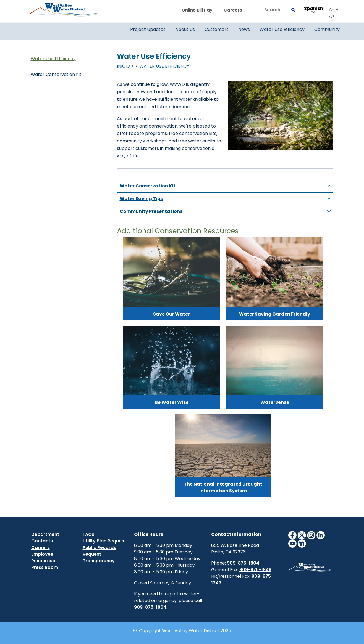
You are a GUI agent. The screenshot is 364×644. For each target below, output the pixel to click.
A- (332, 10)
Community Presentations (226, 211)
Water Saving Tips (226, 199)
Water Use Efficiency (53, 59)
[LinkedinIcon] (321, 535)
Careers (233, 10)
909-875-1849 (255, 570)
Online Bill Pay (197, 10)
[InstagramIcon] (311, 535)
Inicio (124, 66)
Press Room (45, 567)
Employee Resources (43, 557)
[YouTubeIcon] (292, 543)
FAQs (88, 534)
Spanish (314, 10)
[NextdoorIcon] (302, 543)
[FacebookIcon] (292, 535)
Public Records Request (99, 551)
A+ (332, 16)
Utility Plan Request (104, 541)
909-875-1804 (150, 607)
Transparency (99, 561)
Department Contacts (45, 538)
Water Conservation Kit (56, 74)
